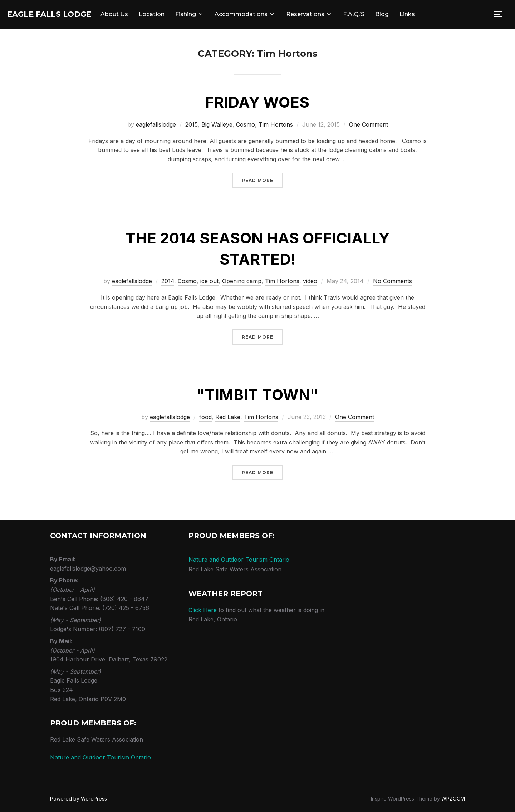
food (205, 417)
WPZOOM (453, 799)
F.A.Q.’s (377, 14)
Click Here (203, 610)
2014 (168, 281)
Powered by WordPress (79, 799)
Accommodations (269, 14)
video (310, 281)
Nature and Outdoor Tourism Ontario (100, 757)
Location (175, 14)
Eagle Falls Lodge (61, 14)
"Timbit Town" (257, 395)
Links (431, 14)
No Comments (393, 281)
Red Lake (228, 417)
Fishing (213, 14)
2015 (192, 124)
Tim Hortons (276, 124)
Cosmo (246, 124)
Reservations (333, 14)
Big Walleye (217, 124)
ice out (209, 281)
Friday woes (257, 102)
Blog (406, 14)
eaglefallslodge (156, 124)
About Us (138, 14)
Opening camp (242, 281)
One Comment (369, 124)
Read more (262, 180)
